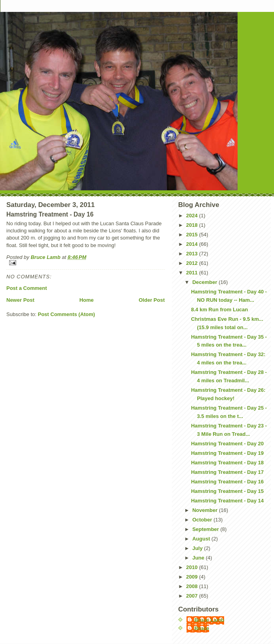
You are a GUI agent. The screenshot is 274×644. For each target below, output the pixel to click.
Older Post (152, 300)
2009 (193, 577)
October (203, 520)
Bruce (202, 628)
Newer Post (20, 300)
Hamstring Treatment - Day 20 (227, 444)
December (205, 282)
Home (86, 300)
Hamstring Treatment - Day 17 (227, 472)
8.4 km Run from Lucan (219, 310)
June (199, 558)
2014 (193, 244)
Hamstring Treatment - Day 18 (227, 463)
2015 (193, 235)
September (206, 529)
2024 (193, 216)
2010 (193, 567)
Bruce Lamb (46, 257)
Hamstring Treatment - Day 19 (227, 453)
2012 (193, 263)
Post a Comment (27, 288)
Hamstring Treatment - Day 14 (227, 501)
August (202, 539)
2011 (193, 273)
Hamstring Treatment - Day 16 (227, 482)
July (198, 548)
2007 (193, 596)
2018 (193, 225)
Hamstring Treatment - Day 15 (227, 491)
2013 (193, 254)
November (206, 510)
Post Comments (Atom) (67, 314)
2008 (193, 586)
